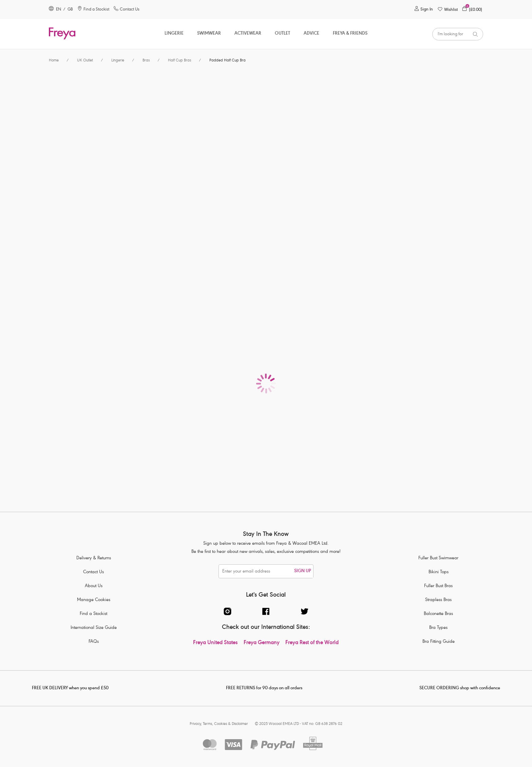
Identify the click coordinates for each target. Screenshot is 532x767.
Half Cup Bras (179, 61)
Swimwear (209, 34)
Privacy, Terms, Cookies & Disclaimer (219, 724)
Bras (146, 61)
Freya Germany (262, 643)
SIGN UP (303, 571)
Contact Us (93, 572)
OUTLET (282, 34)
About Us (94, 586)
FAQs (94, 642)
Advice (311, 34)
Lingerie (174, 34)
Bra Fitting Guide (439, 642)
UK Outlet (85, 61)
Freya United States (215, 643)
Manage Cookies (94, 600)
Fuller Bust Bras (438, 586)
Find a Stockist (93, 614)
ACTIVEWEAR (248, 34)
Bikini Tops (439, 572)
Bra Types (438, 628)
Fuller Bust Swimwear (438, 558)
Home (54, 61)
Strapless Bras (438, 600)
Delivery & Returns (94, 558)
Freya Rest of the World (312, 643)
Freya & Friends (350, 34)
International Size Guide (94, 628)
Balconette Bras (438, 614)
